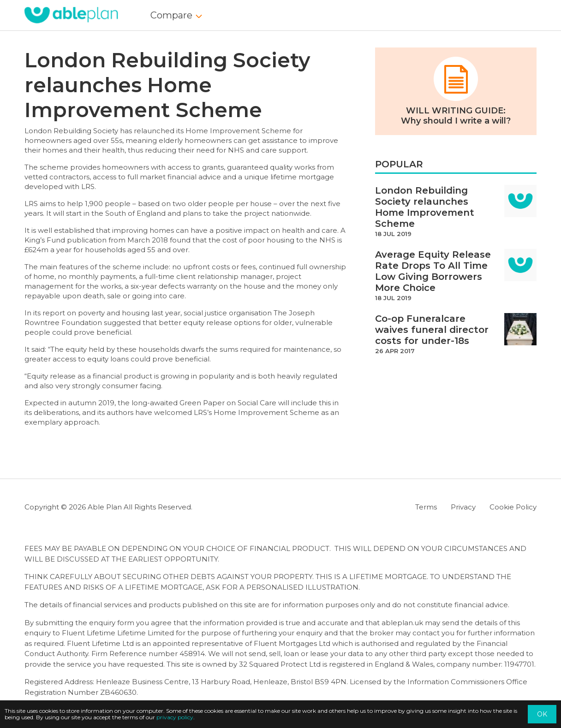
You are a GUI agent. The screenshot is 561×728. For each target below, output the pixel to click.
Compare (171, 15)
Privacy (463, 507)
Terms (426, 507)
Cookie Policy (513, 507)
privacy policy (175, 717)
